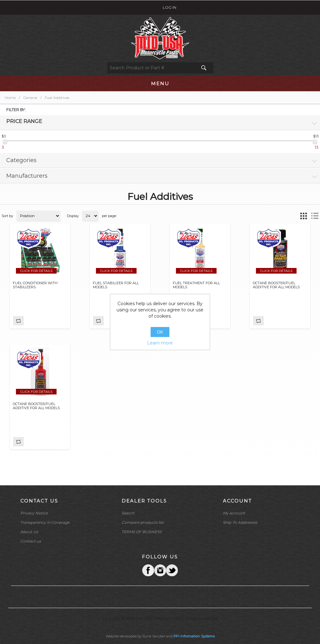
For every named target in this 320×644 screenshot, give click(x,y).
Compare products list (143, 522)
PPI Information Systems (194, 636)
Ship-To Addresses (240, 522)
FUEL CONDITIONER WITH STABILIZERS (35, 285)
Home (10, 98)
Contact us (31, 541)
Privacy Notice (34, 513)
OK (160, 332)
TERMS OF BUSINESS (142, 532)
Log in (170, 7)
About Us (29, 532)
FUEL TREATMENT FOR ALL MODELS (196, 285)
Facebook (148, 570)
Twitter (160, 570)
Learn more (160, 343)
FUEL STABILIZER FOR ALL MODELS (116, 285)
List (315, 216)
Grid (303, 216)
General (30, 98)
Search (128, 513)
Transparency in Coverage (45, 522)
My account (234, 513)
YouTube (172, 570)
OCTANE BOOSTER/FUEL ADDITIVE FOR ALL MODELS (276, 285)
